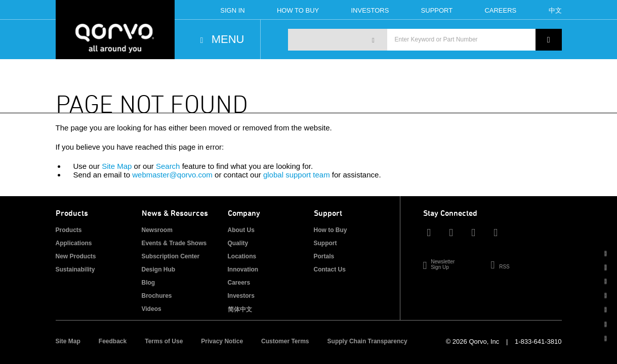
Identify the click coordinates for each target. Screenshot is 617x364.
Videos (152, 309)
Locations (242, 256)
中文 (555, 10)
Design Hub (159, 269)
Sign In (232, 10)
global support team (297, 175)
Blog (149, 283)
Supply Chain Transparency (367, 341)
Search (168, 166)
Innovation (243, 269)
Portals (324, 256)
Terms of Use (164, 341)
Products (69, 230)
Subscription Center (171, 256)
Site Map (117, 166)
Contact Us (330, 269)
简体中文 (240, 309)
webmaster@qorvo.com (172, 175)
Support (437, 10)
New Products (76, 256)
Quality (238, 243)
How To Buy (298, 10)
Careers (500, 10)
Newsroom (157, 230)
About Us (241, 230)
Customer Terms (285, 341)
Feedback (113, 341)
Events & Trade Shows (174, 243)
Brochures (157, 296)
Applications (74, 243)
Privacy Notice (222, 341)
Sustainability (75, 269)
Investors (370, 10)
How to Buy (331, 230)
